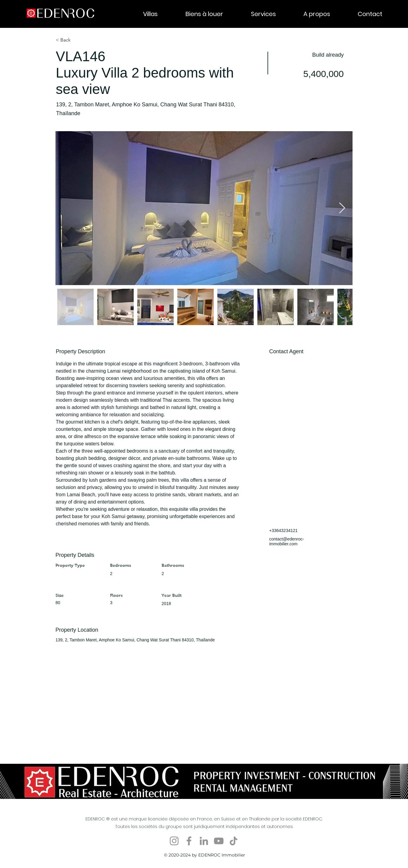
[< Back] (77, 40)
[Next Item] (342, 208)
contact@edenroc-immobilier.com (287, 541)
